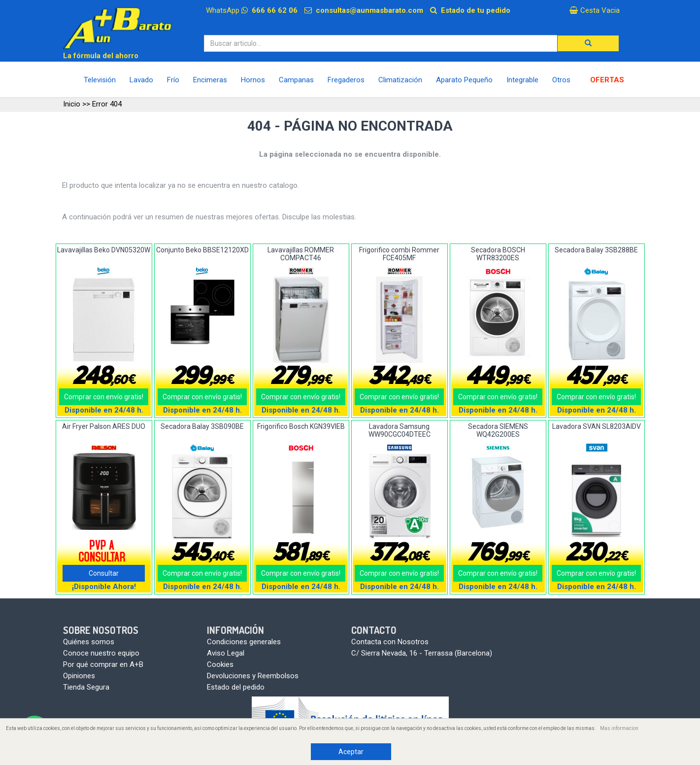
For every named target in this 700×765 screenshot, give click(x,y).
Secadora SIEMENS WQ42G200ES (498, 430)
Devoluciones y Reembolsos (253, 676)
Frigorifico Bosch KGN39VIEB (301, 426)
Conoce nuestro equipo (101, 653)
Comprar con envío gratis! (104, 397)
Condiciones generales (244, 642)
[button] (588, 43)
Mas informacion (619, 728)
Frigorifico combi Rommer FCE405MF (399, 254)
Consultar (104, 573)
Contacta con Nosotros (390, 642)
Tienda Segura (86, 687)
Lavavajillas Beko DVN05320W (104, 250)
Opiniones (79, 676)
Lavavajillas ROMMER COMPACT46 (301, 254)
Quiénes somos (89, 642)
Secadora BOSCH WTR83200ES (498, 254)
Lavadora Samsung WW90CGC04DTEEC (400, 430)
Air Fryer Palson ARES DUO (104, 426)
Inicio (72, 104)
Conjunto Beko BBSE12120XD (202, 250)
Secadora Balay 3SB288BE (596, 250)
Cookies (220, 664)
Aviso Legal (226, 653)
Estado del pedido (236, 687)
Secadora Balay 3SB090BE (202, 426)
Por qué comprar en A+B (103, 664)
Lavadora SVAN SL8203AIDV (597, 426)
